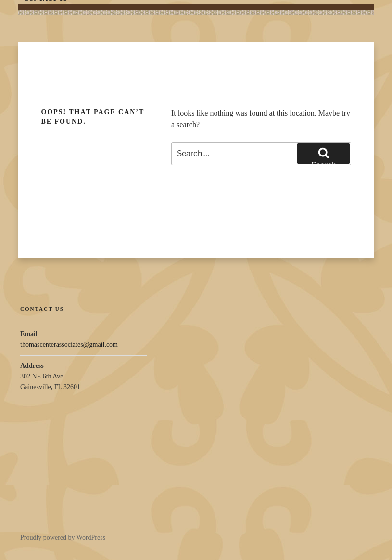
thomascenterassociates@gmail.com (69, 345)
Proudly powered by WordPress (63, 538)
